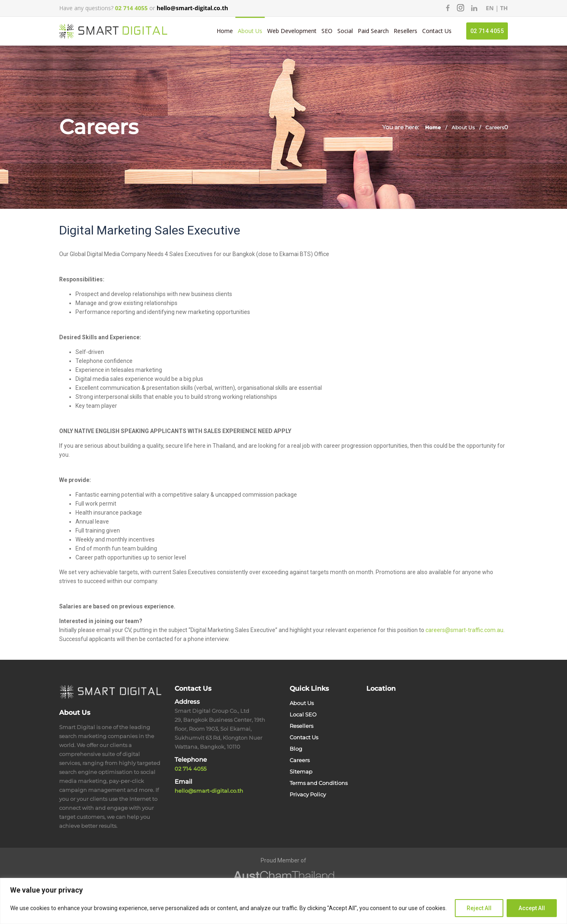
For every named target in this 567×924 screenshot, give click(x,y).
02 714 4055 (487, 31)
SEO (327, 31)
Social (345, 31)
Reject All (479, 908)
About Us (250, 31)
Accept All (532, 908)
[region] (283, 901)
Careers (300, 760)
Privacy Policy (308, 794)
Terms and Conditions (319, 783)
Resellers (405, 31)
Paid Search (373, 31)
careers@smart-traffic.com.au (464, 630)
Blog (296, 749)
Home (225, 31)
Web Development (292, 31)
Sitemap (301, 771)
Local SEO (303, 714)
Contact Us (437, 31)
